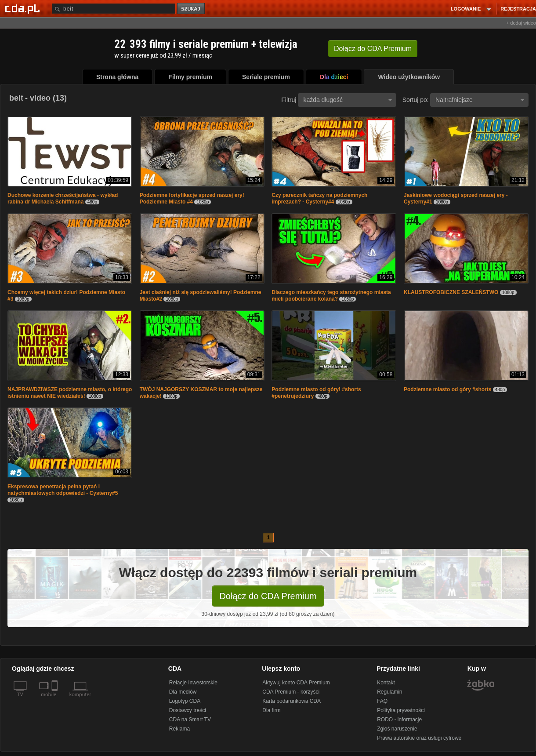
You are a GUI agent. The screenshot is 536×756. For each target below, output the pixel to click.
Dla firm (271, 710)
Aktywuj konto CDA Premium (296, 683)
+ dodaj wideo (521, 23)
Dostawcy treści (188, 710)
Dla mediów (183, 692)
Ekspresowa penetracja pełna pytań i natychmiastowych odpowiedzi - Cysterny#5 (63, 490)
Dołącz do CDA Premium (268, 596)
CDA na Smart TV (190, 720)
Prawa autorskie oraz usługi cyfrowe (419, 738)
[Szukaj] (114, 9)
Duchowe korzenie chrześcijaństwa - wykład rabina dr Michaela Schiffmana (63, 198)
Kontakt (386, 683)
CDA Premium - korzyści (291, 692)
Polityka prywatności (401, 710)
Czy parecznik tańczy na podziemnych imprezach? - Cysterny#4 (319, 198)
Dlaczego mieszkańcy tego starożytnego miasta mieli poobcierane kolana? (331, 296)
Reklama (179, 729)
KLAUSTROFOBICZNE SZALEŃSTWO (451, 292)
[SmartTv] (56, 700)
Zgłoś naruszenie (397, 729)
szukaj (192, 9)
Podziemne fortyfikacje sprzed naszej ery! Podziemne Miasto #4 (192, 198)
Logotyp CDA (185, 701)
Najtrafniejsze (480, 100)
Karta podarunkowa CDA (292, 701)
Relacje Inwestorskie (193, 683)
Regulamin (389, 692)
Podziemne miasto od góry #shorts (447, 389)
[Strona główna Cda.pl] (24, 8)
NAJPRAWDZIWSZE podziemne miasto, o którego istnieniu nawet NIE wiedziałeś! (70, 393)
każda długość (348, 100)
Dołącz (373, 49)
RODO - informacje (399, 720)
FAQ (382, 701)
